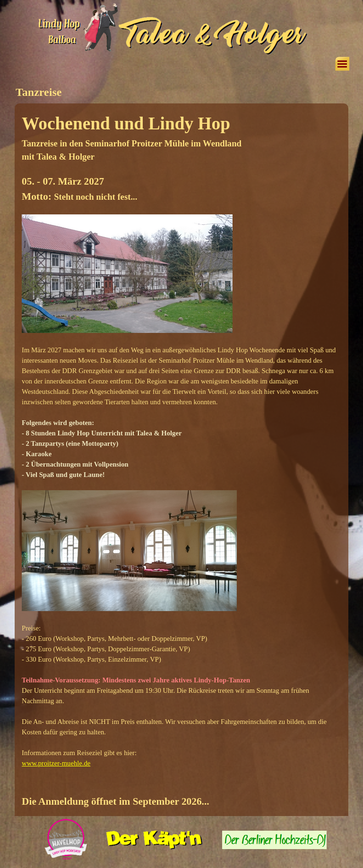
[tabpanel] (181, 460)
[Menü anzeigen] (342, 64)
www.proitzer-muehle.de (56, 763)
